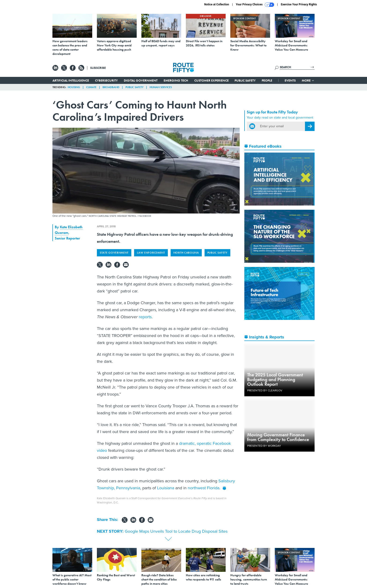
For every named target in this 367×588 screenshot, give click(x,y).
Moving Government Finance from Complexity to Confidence (278, 437)
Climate (91, 87)
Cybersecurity (106, 80)
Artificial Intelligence (71, 80)
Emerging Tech (176, 80)
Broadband (111, 87)
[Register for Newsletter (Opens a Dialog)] (310, 126)
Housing (74, 87)
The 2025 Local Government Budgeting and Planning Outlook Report (275, 379)
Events (290, 80)
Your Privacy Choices (255, 5)
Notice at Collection (217, 4)
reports (145, 317)
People (267, 80)
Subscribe (98, 68)
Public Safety (245, 80)
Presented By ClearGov (265, 390)
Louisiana (166, 488)
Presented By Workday (264, 446)
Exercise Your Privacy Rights (299, 4)
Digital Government (141, 80)
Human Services (161, 87)
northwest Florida (204, 488)
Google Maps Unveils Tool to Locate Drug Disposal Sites (176, 531)
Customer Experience (211, 80)
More (308, 80)
